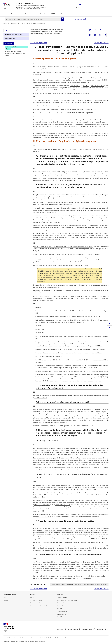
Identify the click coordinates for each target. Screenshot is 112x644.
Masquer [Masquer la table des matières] (10, 43)
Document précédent (40, 43)
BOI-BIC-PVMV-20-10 (68, 137)
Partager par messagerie (105, 35)
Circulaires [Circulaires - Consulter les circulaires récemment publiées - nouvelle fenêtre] (60, 603)
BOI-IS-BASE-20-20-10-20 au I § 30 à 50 (80, 113)
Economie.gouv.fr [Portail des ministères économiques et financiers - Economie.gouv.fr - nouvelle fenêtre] (61, 611)
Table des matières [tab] (10, 31)
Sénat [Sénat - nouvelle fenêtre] (58, 617)
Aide (5, 597)
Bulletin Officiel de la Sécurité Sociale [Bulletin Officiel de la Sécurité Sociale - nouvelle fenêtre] (66, 600)
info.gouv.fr (61, 629)
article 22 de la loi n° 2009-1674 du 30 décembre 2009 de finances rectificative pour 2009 (71, 563)
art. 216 (85, 86)
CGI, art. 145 (74, 86)
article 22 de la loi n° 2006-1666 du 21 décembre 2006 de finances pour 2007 (79, 464)
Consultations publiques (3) (33, 14)
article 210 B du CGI (62, 505)
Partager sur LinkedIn (100, 35)
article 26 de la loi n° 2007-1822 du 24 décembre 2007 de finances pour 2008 (65, 530)
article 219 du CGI (86, 102)
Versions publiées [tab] (10, 39)
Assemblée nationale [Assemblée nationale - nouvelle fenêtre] (62, 597)
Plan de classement (15, 23)
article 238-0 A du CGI (57, 570)
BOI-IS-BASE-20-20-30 (99, 410)
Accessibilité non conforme (11, 638)
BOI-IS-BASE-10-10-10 (97, 86)
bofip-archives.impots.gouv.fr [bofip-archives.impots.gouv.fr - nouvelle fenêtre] (38, 606)
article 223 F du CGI (43, 517)
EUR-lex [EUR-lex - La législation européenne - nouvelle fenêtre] (59, 609)
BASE (27, 23)
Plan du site (34, 638)
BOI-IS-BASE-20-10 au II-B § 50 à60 (80, 578)
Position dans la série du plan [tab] (14, 35)
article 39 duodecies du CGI (83, 133)
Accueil (6, 14)
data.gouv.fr (101, 629)
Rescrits (46, 14)
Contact (6, 600)
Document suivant (100, 43)
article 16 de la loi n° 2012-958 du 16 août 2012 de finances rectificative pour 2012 (63, 247)
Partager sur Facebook (90, 35)
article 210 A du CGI (41, 505)
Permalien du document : (39, 584)
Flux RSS (32, 597)
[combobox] (33, 19)
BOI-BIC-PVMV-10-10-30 (100, 126)
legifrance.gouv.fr (88, 629)
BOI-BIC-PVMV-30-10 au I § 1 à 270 (79, 93)
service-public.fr (73, 629)
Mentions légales (24, 638)
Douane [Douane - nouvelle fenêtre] (59, 606)
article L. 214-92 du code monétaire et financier (50, 422)
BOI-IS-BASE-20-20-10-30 (99, 539)
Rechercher (63, 19)
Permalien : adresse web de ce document (100, 30)
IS (23, 23)
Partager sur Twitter (95, 35)
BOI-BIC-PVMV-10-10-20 (80, 126)
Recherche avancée (80, 19)
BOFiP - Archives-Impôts (58, 14)
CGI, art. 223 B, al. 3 (87, 277)
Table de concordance (36, 600)
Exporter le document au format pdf (90, 30)
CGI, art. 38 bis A (39, 398)
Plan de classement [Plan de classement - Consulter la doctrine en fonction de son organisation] (16, 14)
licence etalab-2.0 (39, 642)
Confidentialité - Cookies (46, 638)
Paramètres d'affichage (63, 638)
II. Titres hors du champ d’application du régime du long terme (16, 53)
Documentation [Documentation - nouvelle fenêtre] (34, 603)
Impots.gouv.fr (61, 614)
